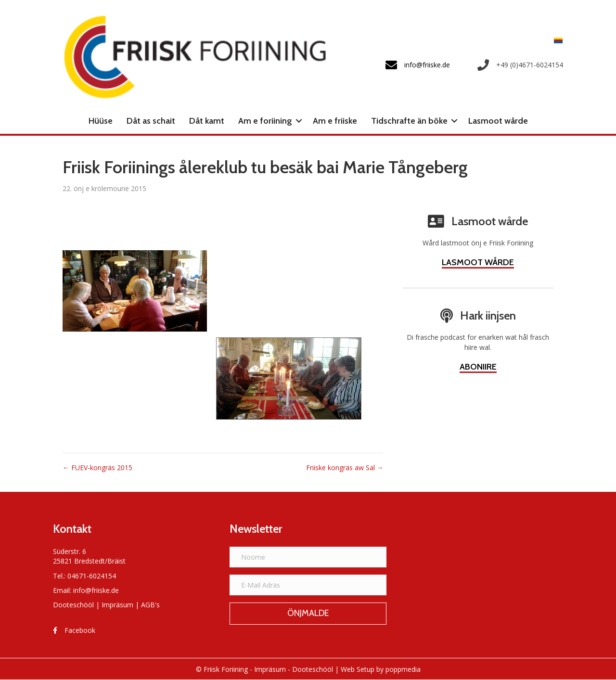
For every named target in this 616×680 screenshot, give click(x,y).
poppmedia (403, 669)
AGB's (150, 605)
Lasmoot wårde (498, 121)
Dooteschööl (73, 605)
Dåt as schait (151, 121)
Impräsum (117, 605)
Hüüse (101, 121)
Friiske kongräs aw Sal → (345, 468)
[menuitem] (556, 40)
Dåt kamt (207, 121)
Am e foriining (265, 121)
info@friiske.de (96, 590)
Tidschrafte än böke (409, 121)
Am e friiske (335, 121)
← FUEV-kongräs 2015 (97, 468)
